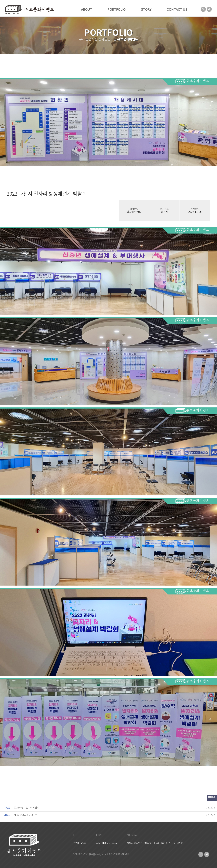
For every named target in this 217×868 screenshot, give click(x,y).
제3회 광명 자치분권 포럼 (26, 815)
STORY (146, 10)
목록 (212, 798)
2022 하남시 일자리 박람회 (26, 808)
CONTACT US (177, 10)
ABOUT (87, 10)
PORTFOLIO (116, 10)
